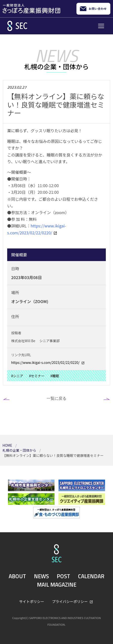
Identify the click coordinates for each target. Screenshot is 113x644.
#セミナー (37, 376)
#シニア (17, 376)
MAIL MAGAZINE (57, 585)
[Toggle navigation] (101, 26)
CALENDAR (91, 576)
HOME (8, 445)
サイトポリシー (32, 601)
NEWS (41, 576)
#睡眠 (55, 376)
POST (63, 576)
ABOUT (17, 576)
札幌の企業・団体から (20, 450)
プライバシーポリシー (70, 601)
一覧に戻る (56, 398)
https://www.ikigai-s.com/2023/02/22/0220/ (46, 362)
